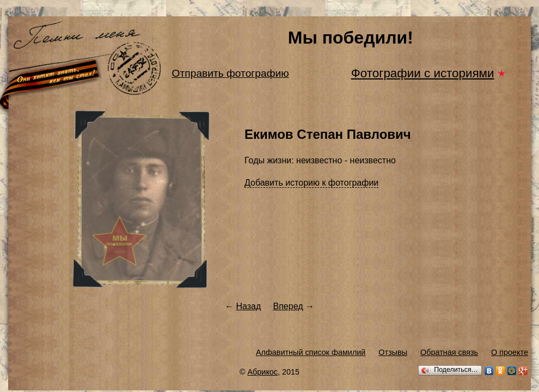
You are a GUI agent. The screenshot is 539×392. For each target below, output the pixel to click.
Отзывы (393, 352)
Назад (248, 306)
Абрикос (263, 372)
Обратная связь (449, 352)
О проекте (510, 352)
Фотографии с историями (423, 73)
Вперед (288, 306)
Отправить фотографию (231, 73)
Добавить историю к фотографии (311, 183)
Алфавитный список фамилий (311, 352)
